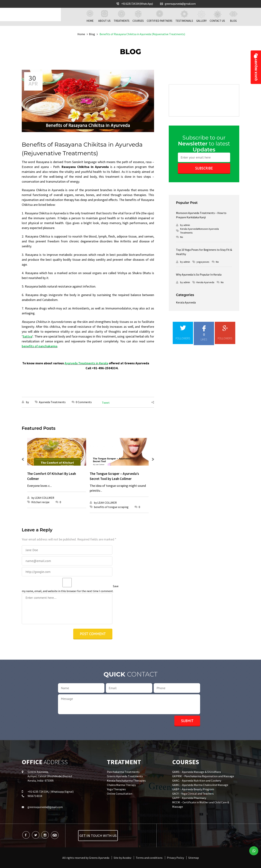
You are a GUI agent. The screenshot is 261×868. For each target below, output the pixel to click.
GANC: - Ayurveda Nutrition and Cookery (197, 780)
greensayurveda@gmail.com (180, 4)
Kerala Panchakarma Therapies (126, 780)
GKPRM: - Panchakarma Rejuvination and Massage (203, 776)
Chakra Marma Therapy (121, 785)
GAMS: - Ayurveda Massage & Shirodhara (196, 772)
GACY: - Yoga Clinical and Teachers (193, 794)
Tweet (106, 403)
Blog (233, 16)
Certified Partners (160, 16)
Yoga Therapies (116, 789)
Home (90, 16)
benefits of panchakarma (40, 346)
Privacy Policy (175, 858)
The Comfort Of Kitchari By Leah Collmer (52, 476)
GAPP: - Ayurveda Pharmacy (189, 798)
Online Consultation (120, 794)
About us (104, 16)
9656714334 (35, 796)
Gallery (201, 16)
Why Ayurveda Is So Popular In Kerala (199, 274)
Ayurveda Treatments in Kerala (86, 363)
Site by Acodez (123, 858)
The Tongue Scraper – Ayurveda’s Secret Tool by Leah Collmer (114, 476)
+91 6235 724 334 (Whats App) (137, 4)
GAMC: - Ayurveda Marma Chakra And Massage (200, 785)
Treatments (122, 16)
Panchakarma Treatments (123, 772)
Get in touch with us (98, 835)
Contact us (217, 16)
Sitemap (194, 858)
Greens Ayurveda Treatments (125, 776)
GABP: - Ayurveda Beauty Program (193, 789)
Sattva (27, 336)
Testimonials (184, 16)
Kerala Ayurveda (186, 302)
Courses (138, 16)
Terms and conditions (149, 858)
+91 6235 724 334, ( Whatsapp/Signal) (51, 792)
